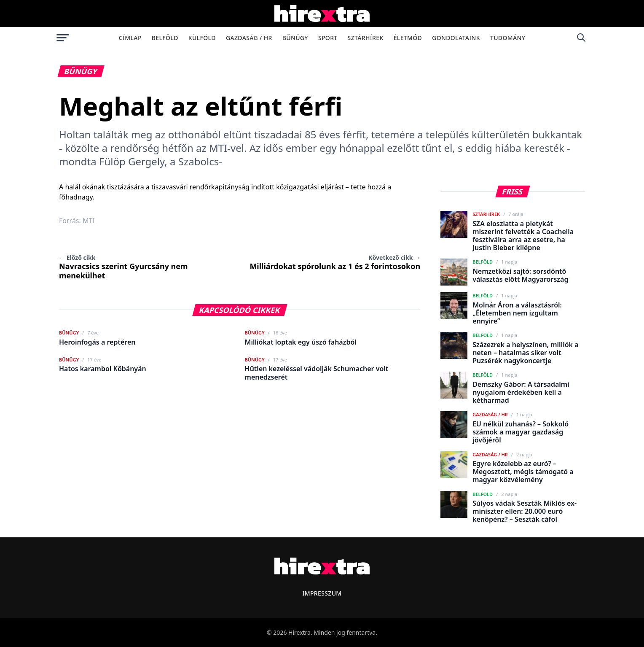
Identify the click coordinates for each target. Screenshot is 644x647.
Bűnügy (295, 38)
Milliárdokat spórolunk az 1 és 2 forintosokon (335, 262)
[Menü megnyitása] (63, 38)
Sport (328, 38)
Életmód (408, 38)
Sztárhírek (366, 38)
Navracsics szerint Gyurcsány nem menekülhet (123, 267)
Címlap (130, 38)
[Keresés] (581, 38)
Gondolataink (456, 38)
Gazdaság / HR (249, 38)
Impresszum (322, 593)
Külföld (202, 38)
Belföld (165, 38)
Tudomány (508, 38)
